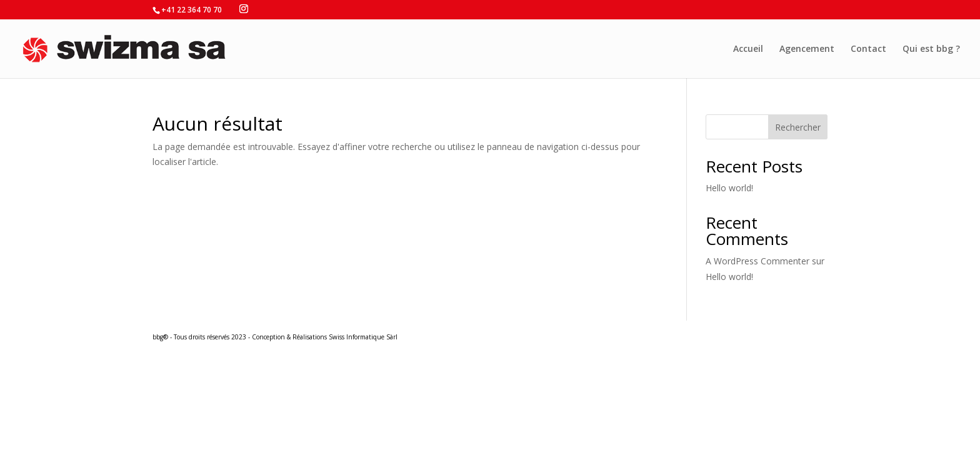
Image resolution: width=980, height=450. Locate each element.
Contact (868, 49)
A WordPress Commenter (757, 261)
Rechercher (798, 127)
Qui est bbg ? (931, 49)
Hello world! (729, 188)
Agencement (807, 49)
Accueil (748, 49)
